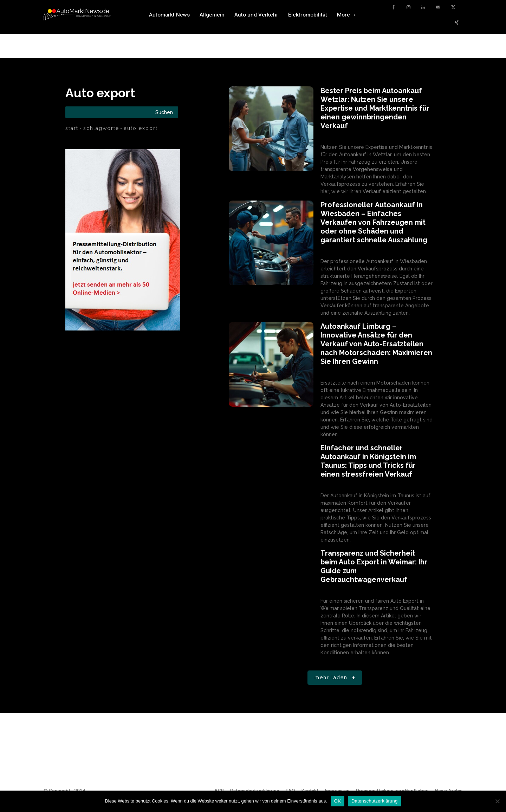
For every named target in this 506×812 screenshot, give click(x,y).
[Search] (164, 112)
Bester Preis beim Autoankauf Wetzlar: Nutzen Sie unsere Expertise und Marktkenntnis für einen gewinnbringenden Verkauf (375, 108)
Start (72, 128)
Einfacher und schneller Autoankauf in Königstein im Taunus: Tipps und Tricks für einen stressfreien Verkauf (368, 461)
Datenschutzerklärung (374, 801)
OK (338, 801)
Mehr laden (336, 678)
